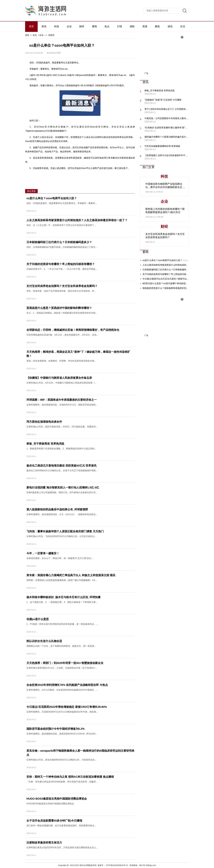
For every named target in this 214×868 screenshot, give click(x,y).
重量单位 (62, 174)
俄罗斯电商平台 (86, 174)
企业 (69, 26)
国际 (132, 26)
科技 (57, 26)
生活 (183, 26)
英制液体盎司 (101, 174)
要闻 (94, 26)
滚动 (170, 26)
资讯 (44, 26)
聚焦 (157, 26)
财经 (82, 26)
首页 (31, 26)
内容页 (51, 35)
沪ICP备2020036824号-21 (117, 865)
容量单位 (72, 174)
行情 (120, 26)
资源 (145, 26)
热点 (107, 26)
